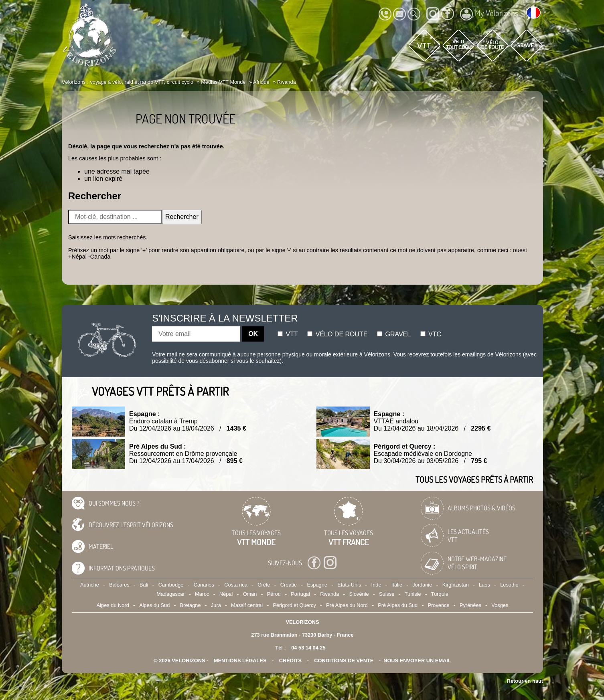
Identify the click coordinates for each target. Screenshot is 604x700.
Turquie (440, 594)
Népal (226, 594)
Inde (376, 585)
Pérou (274, 594)
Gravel (394, 334)
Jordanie (422, 585)
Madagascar (170, 594)
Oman (250, 594)
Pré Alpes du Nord (347, 605)
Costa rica (236, 585)
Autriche (90, 585)
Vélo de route (337, 334)
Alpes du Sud (154, 605)
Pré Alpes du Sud (398, 605)
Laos (484, 585)
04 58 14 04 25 (308, 648)
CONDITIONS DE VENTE (344, 661)
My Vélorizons (489, 14)
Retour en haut (525, 681)
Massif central (247, 605)
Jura (216, 605)
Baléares (119, 585)
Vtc (431, 334)
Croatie (289, 585)
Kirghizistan (456, 585)
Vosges (500, 605)
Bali (144, 585)
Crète (264, 585)
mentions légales (240, 661)
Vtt (288, 334)
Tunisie (413, 594)
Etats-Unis (349, 585)
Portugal (300, 594)
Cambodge (171, 585)
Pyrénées (470, 605)
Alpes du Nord (113, 605)
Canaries (204, 585)
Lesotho (509, 585)
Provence (439, 605)
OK (253, 334)
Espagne (317, 585)
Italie (397, 585)
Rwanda (329, 594)
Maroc (202, 594)
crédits (290, 661)
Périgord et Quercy (294, 605)
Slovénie (359, 594)
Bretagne (191, 605)
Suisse (387, 594)
